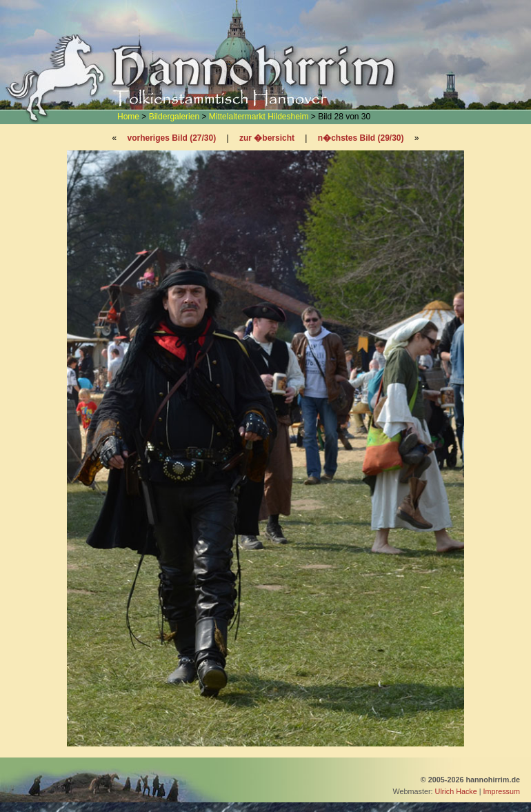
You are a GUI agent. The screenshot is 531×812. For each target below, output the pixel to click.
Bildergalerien (174, 117)
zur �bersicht (267, 138)
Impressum (502, 791)
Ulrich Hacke (456, 791)
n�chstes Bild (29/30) (361, 138)
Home (128, 117)
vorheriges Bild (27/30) (171, 138)
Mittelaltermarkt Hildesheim (259, 117)
